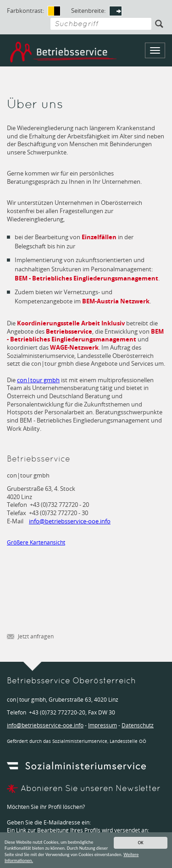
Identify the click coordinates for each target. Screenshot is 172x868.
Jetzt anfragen (30, 637)
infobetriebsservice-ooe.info (70, 521)
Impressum (103, 725)
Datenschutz (138, 725)
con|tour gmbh (38, 380)
